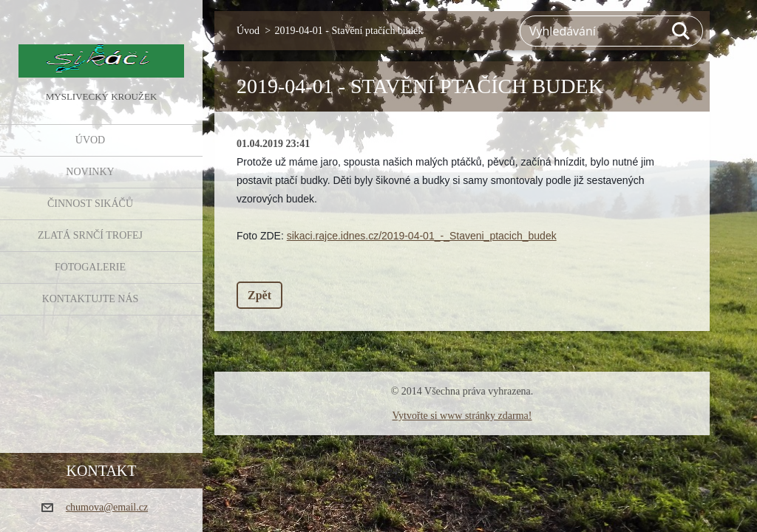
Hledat (682, 31)
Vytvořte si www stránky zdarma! (462, 416)
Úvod (90, 140)
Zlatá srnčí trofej (90, 235)
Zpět (259, 295)
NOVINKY (90, 172)
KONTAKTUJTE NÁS (91, 299)
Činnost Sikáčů (90, 204)
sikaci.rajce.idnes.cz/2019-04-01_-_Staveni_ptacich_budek (422, 236)
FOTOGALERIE (90, 267)
